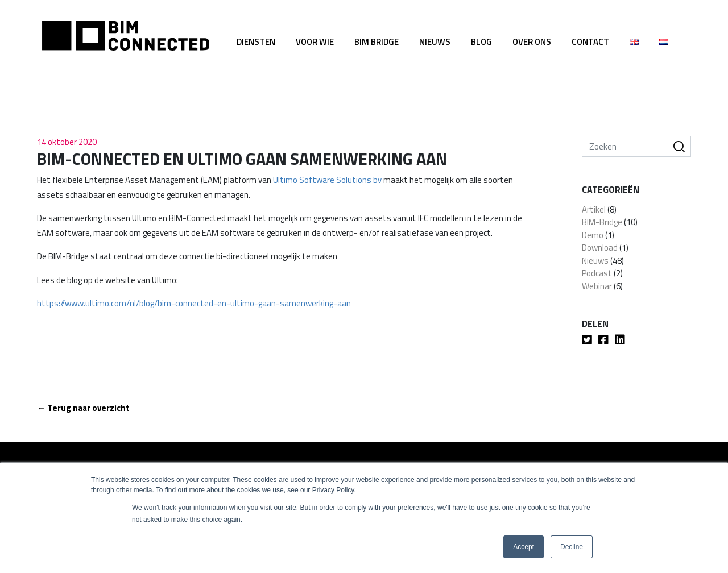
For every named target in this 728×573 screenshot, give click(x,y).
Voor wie (315, 42)
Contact (590, 42)
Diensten (256, 42)
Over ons (532, 42)
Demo (593, 235)
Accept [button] (524, 547)
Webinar (597, 286)
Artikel (594, 209)
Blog (481, 42)
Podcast (597, 273)
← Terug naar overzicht (83, 408)
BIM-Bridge (602, 222)
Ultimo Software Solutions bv (327, 180)
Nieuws (435, 42)
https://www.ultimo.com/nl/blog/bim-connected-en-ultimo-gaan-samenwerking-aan (194, 303)
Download (600, 248)
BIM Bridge (377, 42)
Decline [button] (572, 547)
